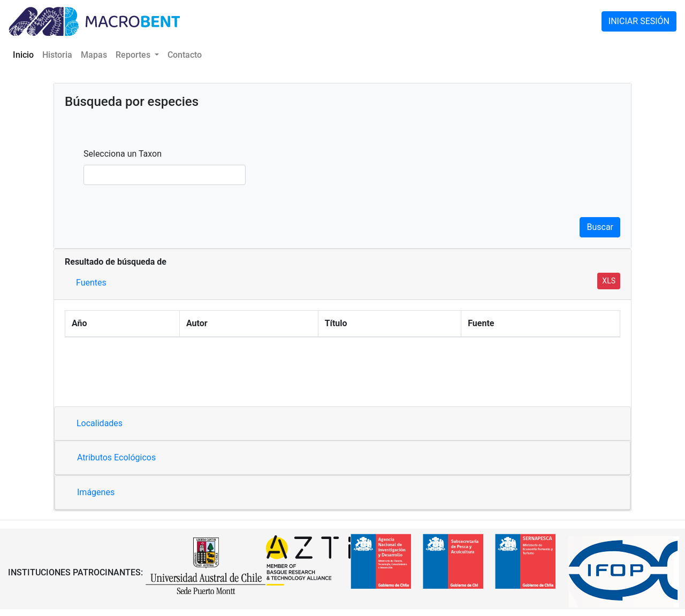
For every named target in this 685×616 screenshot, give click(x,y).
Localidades (100, 423)
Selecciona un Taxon (123, 154)
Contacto (185, 55)
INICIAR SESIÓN (639, 21)
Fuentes (91, 283)
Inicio (25, 54)
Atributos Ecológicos (116, 457)
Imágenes (96, 492)
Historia (57, 55)
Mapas (94, 55)
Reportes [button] (134, 55)
